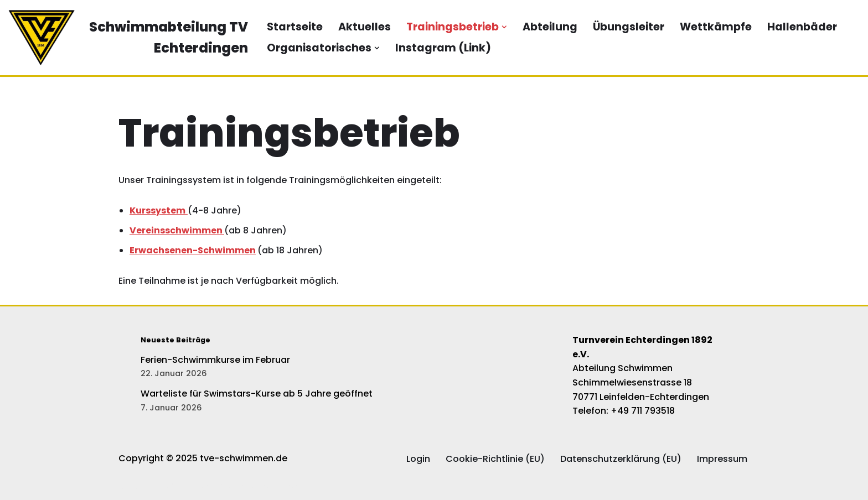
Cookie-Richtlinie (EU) (495, 459)
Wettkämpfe (716, 27)
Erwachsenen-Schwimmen (193, 250)
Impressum (722, 459)
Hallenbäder (802, 27)
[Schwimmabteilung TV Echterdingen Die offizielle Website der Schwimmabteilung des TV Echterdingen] (128, 38)
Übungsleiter (629, 27)
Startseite (295, 27)
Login (418, 459)
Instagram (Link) (443, 48)
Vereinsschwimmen (177, 230)
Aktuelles (365, 27)
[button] (504, 27)
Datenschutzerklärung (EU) (621, 459)
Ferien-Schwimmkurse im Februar (215, 360)
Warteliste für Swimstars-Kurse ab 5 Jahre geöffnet (257, 394)
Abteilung (550, 27)
